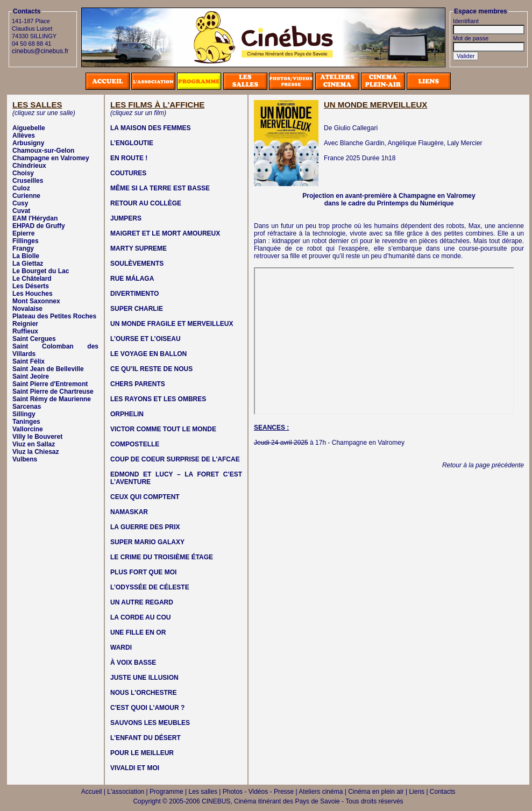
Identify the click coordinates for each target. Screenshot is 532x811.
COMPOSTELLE (135, 444)
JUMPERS (126, 218)
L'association (126, 792)
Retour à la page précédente (483, 465)
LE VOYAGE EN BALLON (148, 354)
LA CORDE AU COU (140, 617)
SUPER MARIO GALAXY (147, 542)
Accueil (92, 792)
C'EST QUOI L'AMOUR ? (147, 708)
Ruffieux (25, 331)
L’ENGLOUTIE (132, 143)
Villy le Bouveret (37, 437)
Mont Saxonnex (36, 301)
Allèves (24, 136)
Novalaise (27, 309)
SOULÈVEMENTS (137, 264)
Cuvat (21, 211)
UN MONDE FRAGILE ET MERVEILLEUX (172, 324)
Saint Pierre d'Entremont (50, 384)
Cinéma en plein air (376, 792)
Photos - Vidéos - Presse (258, 792)
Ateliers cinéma (321, 792)
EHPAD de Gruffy (39, 226)
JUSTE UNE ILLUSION (144, 678)
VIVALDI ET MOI (135, 768)
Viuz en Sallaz (34, 444)
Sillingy (24, 414)
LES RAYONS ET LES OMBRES (158, 399)
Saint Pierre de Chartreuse (53, 392)
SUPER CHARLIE (137, 309)
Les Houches (33, 294)
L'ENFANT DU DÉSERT (146, 738)
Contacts (442, 792)
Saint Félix (29, 361)
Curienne (26, 196)
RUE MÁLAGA (132, 279)
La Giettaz (28, 264)
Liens (417, 792)
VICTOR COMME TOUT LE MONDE (163, 429)
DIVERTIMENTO (134, 294)
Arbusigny (28, 143)
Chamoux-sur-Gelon (43, 151)
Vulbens (25, 459)
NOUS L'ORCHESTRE (144, 693)
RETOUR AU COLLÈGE (146, 203)
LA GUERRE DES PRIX (145, 527)
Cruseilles (28, 181)
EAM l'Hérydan (35, 218)
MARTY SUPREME (139, 248)
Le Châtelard (32, 279)
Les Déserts (31, 286)
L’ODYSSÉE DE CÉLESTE (150, 587)
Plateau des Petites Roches (54, 316)
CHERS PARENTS (138, 384)
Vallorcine (28, 429)
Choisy (23, 173)
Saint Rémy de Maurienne (52, 399)
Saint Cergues (34, 339)
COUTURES (128, 173)
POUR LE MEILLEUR (142, 753)
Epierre (23, 233)
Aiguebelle (29, 128)
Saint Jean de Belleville (48, 369)
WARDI (121, 648)
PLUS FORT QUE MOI (143, 572)
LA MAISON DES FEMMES (151, 128)
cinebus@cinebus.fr (40, 51)
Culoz (21, 188)
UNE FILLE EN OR (138, 632)
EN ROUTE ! (129, 158)
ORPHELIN (127, 414)
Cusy (20, 203)
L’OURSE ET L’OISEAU (146, 339)
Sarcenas (27, 407)
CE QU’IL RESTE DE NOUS (151, 369)
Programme (166, 792)
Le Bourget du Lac (41, 271)
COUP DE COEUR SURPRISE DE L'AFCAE (175, 459)
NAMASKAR (129, 512)
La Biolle (26, 256)
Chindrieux (29, 166)
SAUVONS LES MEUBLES (150, 723)
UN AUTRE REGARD (142, 602)
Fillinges (26, 241)
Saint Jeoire (31, 376)
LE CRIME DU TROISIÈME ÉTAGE (162, 557)
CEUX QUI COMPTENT (145, 497)
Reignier (25, 324)
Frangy (23, 248)
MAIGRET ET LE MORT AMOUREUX (165, 233)
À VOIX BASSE (133, 663)
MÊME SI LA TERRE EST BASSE (160, 188)
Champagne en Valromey (51, 158)
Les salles (203, 792)
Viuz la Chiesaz (36, 452)
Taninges (26, 422)
